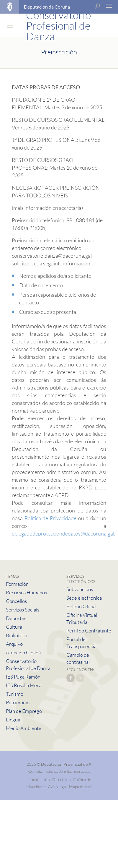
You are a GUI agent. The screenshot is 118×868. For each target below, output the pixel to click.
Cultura (14, 627)
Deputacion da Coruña (47, 7)
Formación (17, 584)
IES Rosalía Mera (24, 685)
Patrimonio (18, 702)
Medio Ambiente (24, 728)
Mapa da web (81, 787)
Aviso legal (57, 787)
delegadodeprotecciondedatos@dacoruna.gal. (64, 533)
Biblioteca (17, 635)
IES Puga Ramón (23, 677)
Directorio (62, 779)
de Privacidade (59, 518)
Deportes (16, 618)
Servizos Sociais (23, 610)
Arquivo (14, 644)
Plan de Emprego (24, 711)
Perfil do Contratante (89, 631)
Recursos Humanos (26, 592)
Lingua (13, 719)
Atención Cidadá (23, 652)
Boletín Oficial (81, 606)
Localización (39, 779)
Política (33, 518)
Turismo (15, 694)
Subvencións (80, 589)
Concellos (16, 601)
